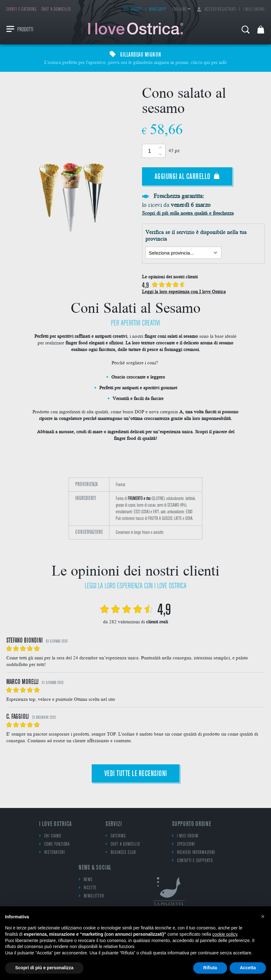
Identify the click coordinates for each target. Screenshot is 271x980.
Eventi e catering (22, 10)
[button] (263, 916)
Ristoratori (52, 852)
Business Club (121, 852)
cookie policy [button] (225, 934)
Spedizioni (184, 844)
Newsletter (91, 896)
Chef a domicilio (56, 10)
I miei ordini (254, 10)
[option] (135, 512)
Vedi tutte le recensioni (136, 774)
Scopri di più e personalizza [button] (44, 968)
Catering (116, 836)
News (86, 880)
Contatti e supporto (192, 861)
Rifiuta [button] (210, 968)
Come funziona (55, 844)
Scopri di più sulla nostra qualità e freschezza (188, 213)
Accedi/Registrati (217, 10)
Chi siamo (50, 836)
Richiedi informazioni (194, 852)
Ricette (88, 888)
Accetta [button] (248, 968)
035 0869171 (133, 10)
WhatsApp (157, 10)
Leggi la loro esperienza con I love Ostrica (184, 291)
